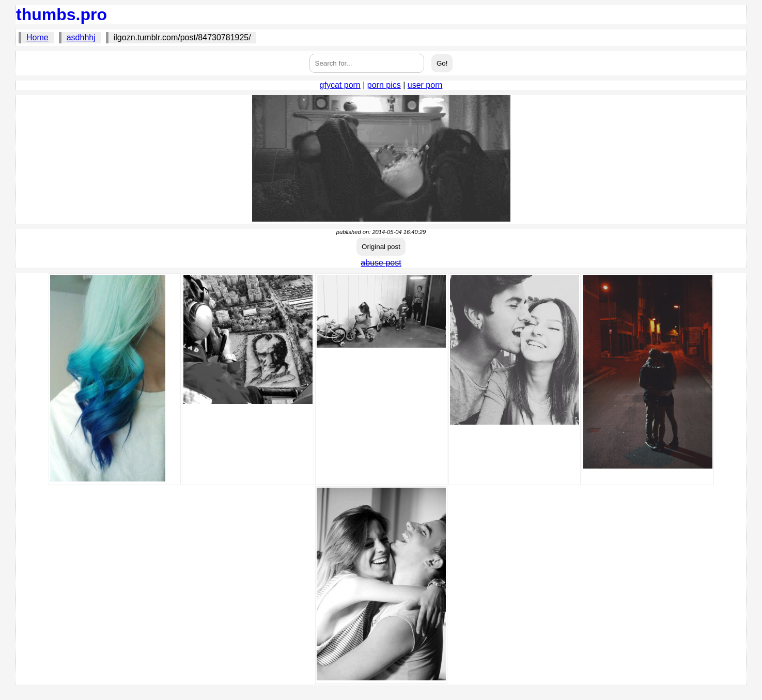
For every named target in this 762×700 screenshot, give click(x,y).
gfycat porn (340, 85)
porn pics (384, 85)
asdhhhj (81, 37)
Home (37, 37)
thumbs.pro (61, 14)
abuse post (381, 263)
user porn (425, 85)
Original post (381, 247)
